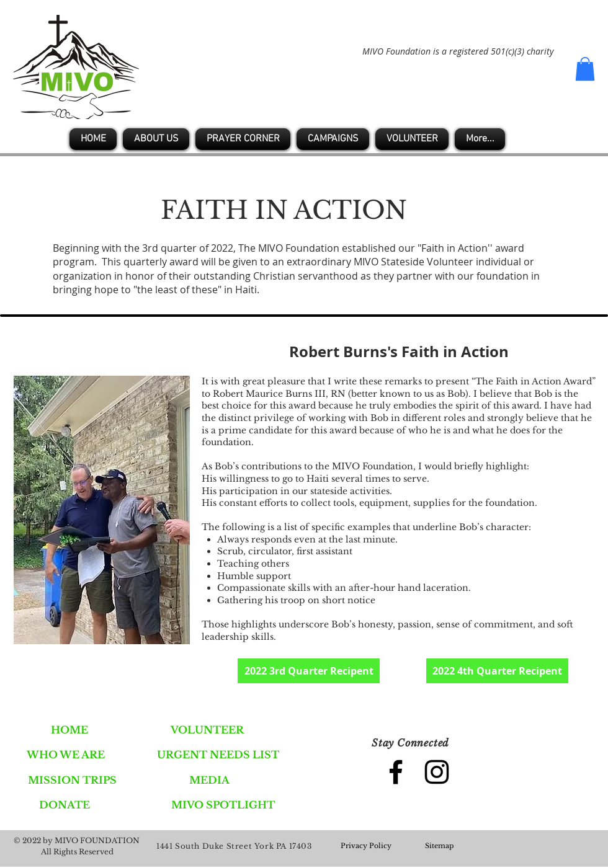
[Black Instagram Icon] (437, 772)
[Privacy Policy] (366, 846)
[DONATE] (65, 805)
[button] (585, 69)
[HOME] (69, 730)
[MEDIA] (209, 780)
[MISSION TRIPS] (72, 780)
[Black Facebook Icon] (396, 772)
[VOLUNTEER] (207, 730)
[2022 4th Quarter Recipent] (497, 671)
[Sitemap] (439, 846)
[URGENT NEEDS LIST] (218, 755)
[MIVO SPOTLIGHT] (223, 805)
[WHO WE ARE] (65, 755)
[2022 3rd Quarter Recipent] (309, 671)
